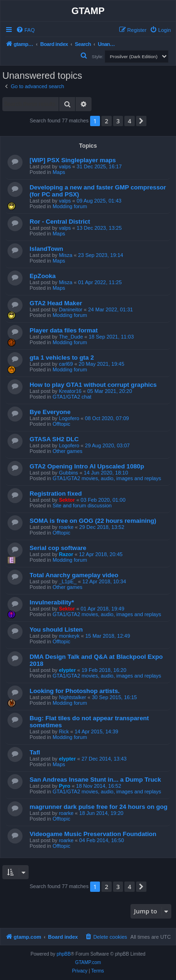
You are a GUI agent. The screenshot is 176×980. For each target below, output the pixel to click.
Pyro (64, 786)
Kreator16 (70, 391)
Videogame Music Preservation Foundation (93, 834)
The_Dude (71, 337)
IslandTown (46, 249)
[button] (141, 121)
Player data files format (64, 330)
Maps (59, 172)
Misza (65, 255)
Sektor (67, 500)
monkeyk (69, 636)
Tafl (35, 752)
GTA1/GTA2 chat (72, 397)
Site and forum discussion (82, 505)
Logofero (69, 418)
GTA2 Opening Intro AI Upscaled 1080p (87, 466)
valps (65, 166)
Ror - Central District (60, 222)
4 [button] (129, 121)
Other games (68, 451)
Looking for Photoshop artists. (75, 691)
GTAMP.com (88, 962)
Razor (66, 554)
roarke (66, 527)
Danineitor (70, 309)
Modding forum (70, 206)
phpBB (64, 954)
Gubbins (68, 473)
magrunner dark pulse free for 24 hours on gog (99, 807)
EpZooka (43, 276)
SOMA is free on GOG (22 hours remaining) (93, 521)
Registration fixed (56, 494)
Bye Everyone (50, 412)
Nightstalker (72, 697)
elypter (67, 670)
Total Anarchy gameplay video (74, 575)
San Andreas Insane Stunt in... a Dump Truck (95, 780)
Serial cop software (58, 548)
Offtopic (61, 424)
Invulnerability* (52, 602)
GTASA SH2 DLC (54, 439)
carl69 (66, 364)
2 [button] (106, 121)
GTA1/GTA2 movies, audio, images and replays (107, 478)
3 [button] (118, 121)
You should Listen (56, 629)
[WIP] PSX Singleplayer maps (73, 160)
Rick (64, 731)
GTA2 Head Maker (56, 303)
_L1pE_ (68, 581)
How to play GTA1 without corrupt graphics (93, 385)
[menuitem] (25, 30)
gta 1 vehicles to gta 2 (62, 358)
